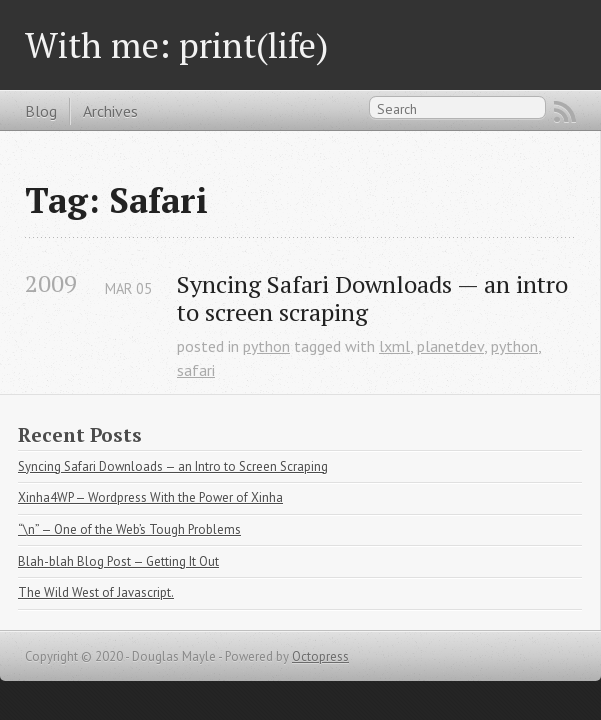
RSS (565, 112)
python (266, 346)
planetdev (450, 346)
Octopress (320, 656)
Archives (110, 111)
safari (196, 370)
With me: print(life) (176, 44)
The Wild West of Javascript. (96, 592)
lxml (394, 346)
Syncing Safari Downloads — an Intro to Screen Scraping (173, 466)
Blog (41, 111)
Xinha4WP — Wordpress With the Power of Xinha (150, 497)
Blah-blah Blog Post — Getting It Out (118, 561)
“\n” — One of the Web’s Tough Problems (129, 529)
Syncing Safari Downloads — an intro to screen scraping (375, 299)
